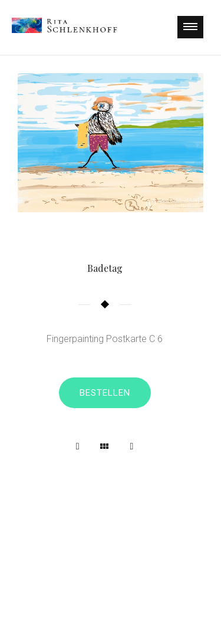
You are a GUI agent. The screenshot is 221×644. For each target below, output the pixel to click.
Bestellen (105, 393)
